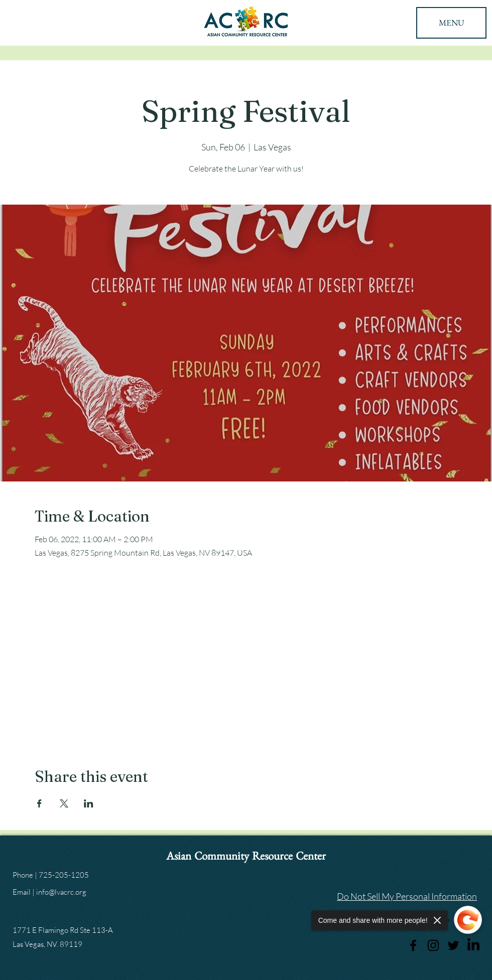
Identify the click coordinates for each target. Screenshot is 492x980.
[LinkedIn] (473, 945)
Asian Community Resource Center (246, 858)
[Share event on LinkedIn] (89, 803)
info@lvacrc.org (61, 892)
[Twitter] (453, 945)
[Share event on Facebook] (39, 803)
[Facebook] (413, 945)
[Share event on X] (64, 803)
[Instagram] (433, 945)
